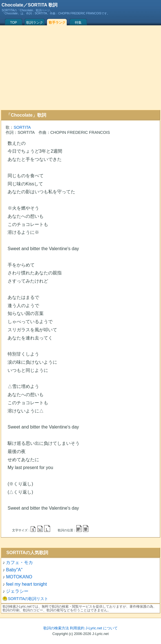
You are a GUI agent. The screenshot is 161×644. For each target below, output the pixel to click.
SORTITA (22, 127)
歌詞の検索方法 (56, 628)
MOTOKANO (19, 577)
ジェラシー (17, 591)
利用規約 (77, 628)
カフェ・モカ (19, 562)
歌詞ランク (35, 23)
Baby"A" (14, 570)
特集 (78, 23)
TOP (14, 23)
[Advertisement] (80, 68)
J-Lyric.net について (102, 628)
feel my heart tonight (26, 584)
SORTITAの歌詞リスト (28, 599)
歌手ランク (57, 23)
